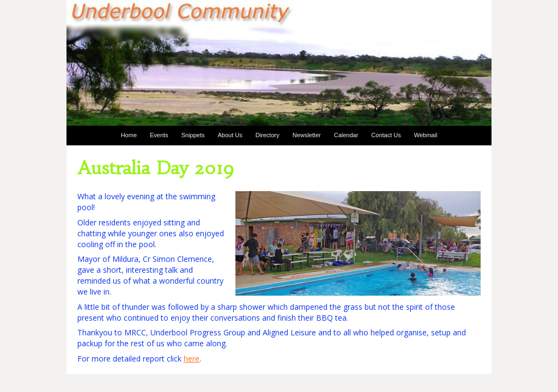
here (192, 359)
